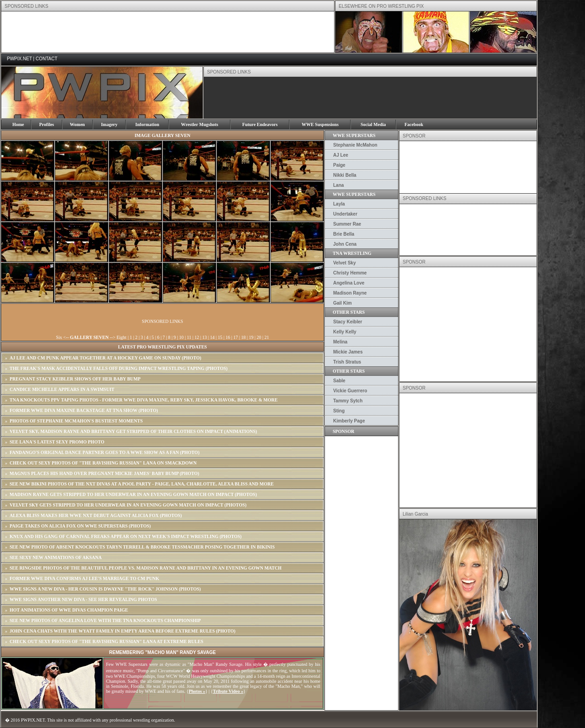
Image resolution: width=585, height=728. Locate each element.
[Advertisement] (168, 32)
